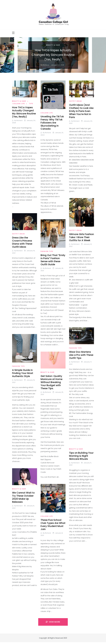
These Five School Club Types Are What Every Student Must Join (53, 525)
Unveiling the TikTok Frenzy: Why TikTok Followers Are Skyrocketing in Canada (52, 123)
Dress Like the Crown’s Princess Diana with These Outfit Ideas (22, 242)
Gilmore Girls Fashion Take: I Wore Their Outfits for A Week (81, 237)
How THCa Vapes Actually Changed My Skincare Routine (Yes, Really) (53, 55)
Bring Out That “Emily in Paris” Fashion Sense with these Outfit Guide (53, 260)
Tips (31, 104)
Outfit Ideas (75, 101)
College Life (19, 104)
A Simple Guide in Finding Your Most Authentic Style (23, 373)
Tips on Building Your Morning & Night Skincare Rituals (81, 456)
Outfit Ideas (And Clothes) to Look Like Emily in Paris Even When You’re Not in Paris (81, 111)
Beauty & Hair (53, 45)
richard (46, 65)
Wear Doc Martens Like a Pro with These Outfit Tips (81, 355)
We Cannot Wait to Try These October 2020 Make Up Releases (23, 497)
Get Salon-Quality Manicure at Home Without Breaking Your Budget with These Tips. (52, 382)
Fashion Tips (47, 251)
